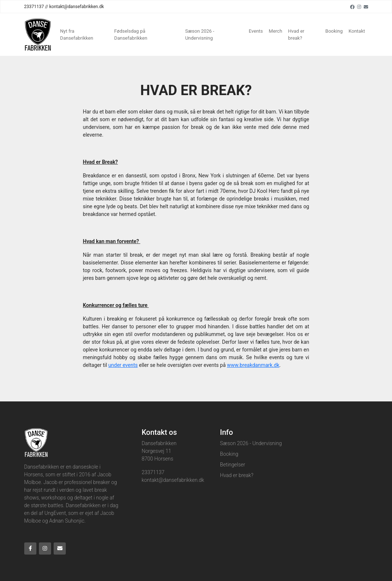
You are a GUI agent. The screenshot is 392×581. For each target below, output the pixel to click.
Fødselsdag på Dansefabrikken (131, 35)
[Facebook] (352, 7)
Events (256, 31)
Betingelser (233, 465)
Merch (276, 31)
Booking (334, 31)
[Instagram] (359, 7)
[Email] (366, 7)
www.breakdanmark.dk (253, 365)
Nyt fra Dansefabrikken (77, 35)
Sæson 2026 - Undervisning (200, 35)
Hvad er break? (296, 35)
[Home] (38, 35)
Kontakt (357, 31)
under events (123, 365)
